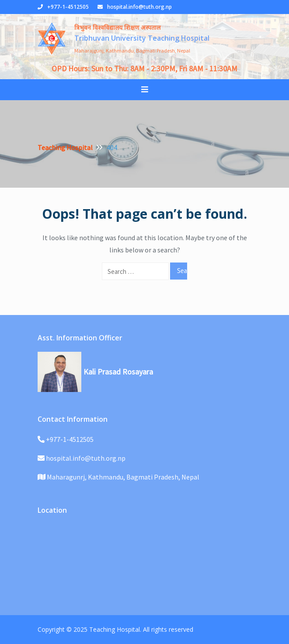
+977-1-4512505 (68, 7)
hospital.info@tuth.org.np (139, 7)
